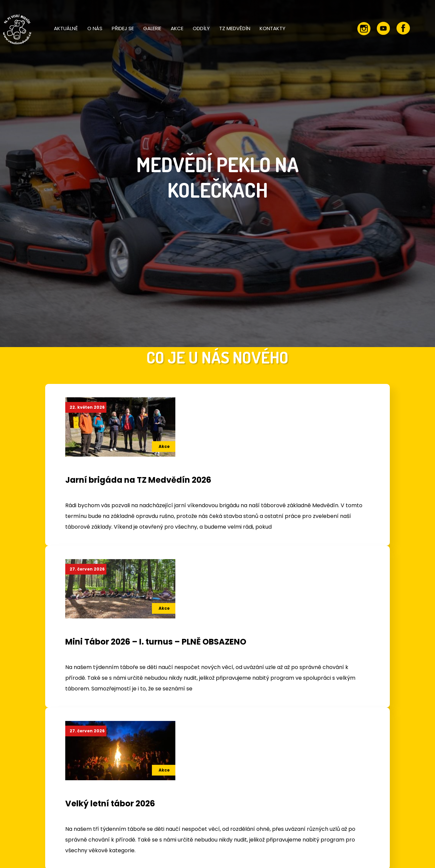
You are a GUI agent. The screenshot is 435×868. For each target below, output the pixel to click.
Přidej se (123, 28)
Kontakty (273, 28)
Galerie (152, 28)
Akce (177, 28)
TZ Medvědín (235, 28)
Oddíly (201, 28)
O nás (95, 28)
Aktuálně (66, 28)
